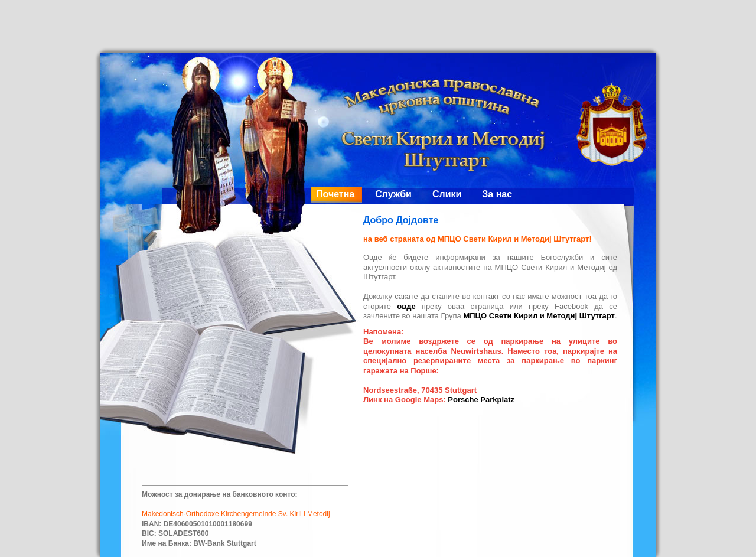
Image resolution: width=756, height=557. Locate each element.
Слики (447, 194)
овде (406, 306)
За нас (497, 194)
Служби (393, 194)
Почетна (335, 194)
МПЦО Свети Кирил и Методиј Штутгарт (539, 316)
